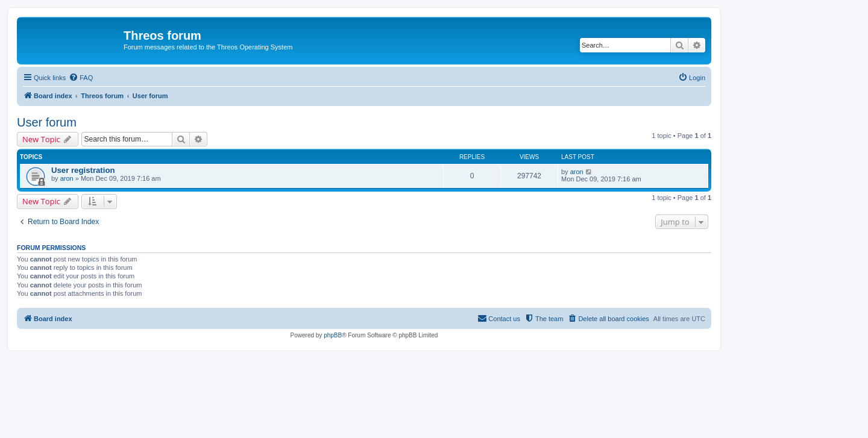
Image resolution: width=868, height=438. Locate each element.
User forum (47, 122)
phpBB (333, 335)
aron (67, 178)
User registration (83, 170)
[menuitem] (81, 78)
